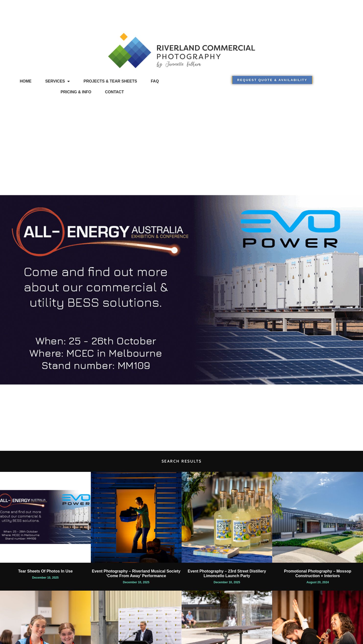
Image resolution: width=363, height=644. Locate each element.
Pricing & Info (76, 92)
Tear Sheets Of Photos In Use (45, 571)
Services (58, 81)
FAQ (155, 81)
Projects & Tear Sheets (110, 81)
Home (26, 81)
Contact (114, 92)
